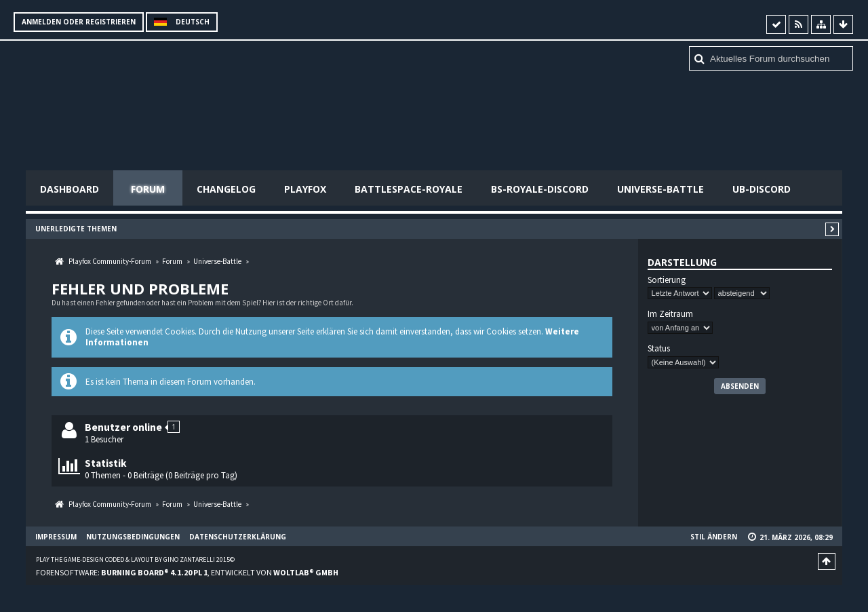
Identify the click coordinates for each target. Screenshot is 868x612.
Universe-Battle (660, 189)
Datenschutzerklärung (238, 537)
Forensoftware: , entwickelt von (187, 572)
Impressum (56, 537)
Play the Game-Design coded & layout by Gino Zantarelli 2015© (135, 559)
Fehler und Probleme (140, 288)
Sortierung (667, 280)
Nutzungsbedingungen (133, 537)
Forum (148, 189)
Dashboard (70, 189)
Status (659, 349)
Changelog (226, 189)
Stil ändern (714, 537)
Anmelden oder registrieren (79, 22)
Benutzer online (123, 427)
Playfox (305, 189)
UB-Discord (762, 189)
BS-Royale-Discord (540, 189)
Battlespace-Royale (409, 189)
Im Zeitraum (670, 314)
